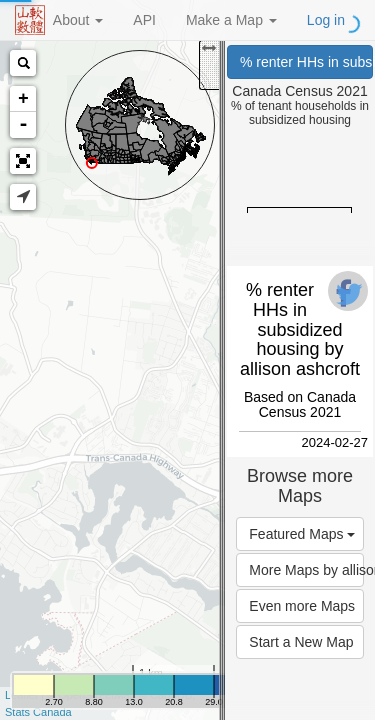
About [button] (78, 20)
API (144, 20)
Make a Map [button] (231, 20)
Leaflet (21, 695)
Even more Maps (302, 606)
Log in (326, 20)
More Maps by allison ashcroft (306, 570)
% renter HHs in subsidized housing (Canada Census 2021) (306, 62)
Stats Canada (38, 712)
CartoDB (171, 695)
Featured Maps (302, 534)
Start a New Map (301, 642)
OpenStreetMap (97, 695)
